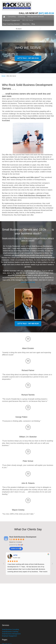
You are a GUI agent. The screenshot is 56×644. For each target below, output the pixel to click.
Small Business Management (11, 634)
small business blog (28, 282)
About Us (26, 24)
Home (3, 76)
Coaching (22, 17)
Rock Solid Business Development (23, 537)
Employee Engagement (11, 20)
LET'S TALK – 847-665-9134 (28, 58)
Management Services (36, 17)
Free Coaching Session (11, 24)
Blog (33, 24)
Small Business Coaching (10, 632)
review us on (16, 549)
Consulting (12, 17)
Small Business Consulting (11, 629)
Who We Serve (28, 20)
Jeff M (15, 555)
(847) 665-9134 (46, 13)
